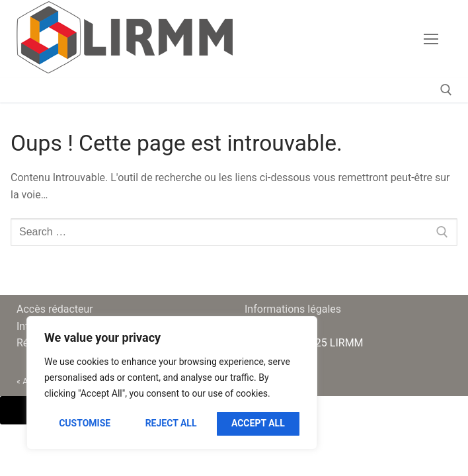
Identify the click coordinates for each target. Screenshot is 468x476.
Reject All (171, 423)
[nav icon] (431, 39)
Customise (85, 423)
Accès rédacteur (55, 309)
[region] (172, 383)
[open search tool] (446, 90)
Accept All (258, 423)
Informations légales (293, 309)
